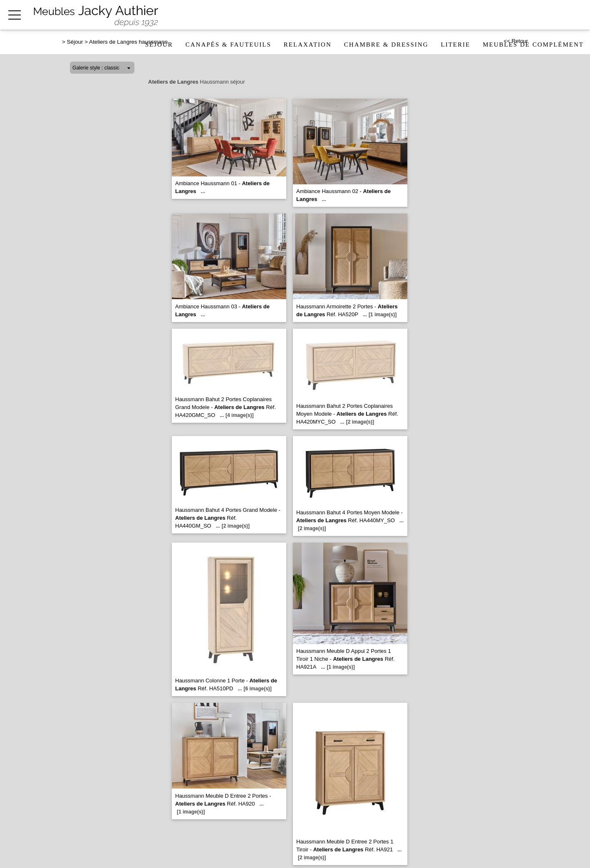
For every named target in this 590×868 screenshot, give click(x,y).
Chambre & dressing (386, 45)
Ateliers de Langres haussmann (128, 42)
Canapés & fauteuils (228, 45)
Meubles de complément (533, 45)
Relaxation (308, 45)
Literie (456, 45)
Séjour (159, 45)
